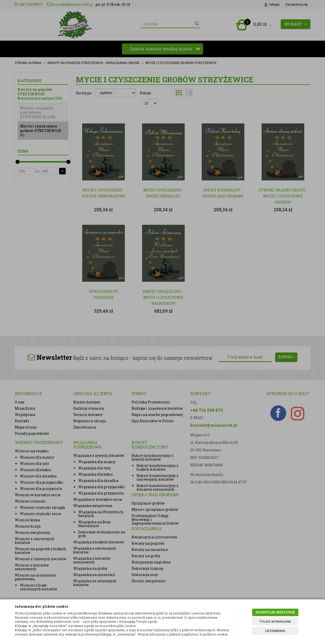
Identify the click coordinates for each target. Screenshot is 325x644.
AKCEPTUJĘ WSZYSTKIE (275, 612)
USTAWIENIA (275, 631)
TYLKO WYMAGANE (275, 622)
